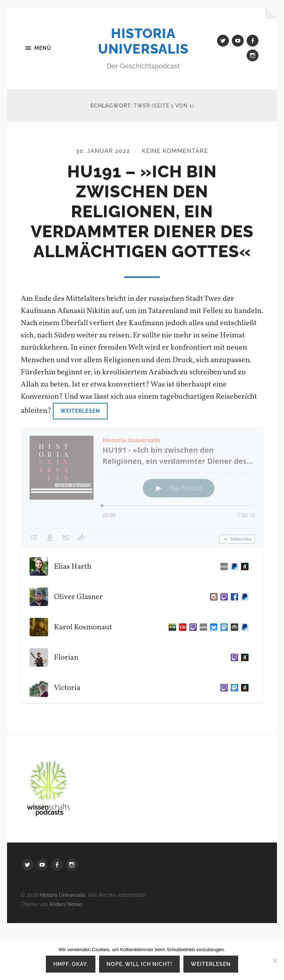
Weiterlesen (80, 411)
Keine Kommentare (175, 151)
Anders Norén (66, 904)
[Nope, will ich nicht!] (275, 960)
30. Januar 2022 (103, 151)
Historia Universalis (143, 41)
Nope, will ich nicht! (139, 964)
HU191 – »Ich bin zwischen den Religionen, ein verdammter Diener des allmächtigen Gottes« (142, 212)
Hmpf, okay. (71, 964)
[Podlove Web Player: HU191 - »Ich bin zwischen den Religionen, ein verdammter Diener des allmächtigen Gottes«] (142, 487)
